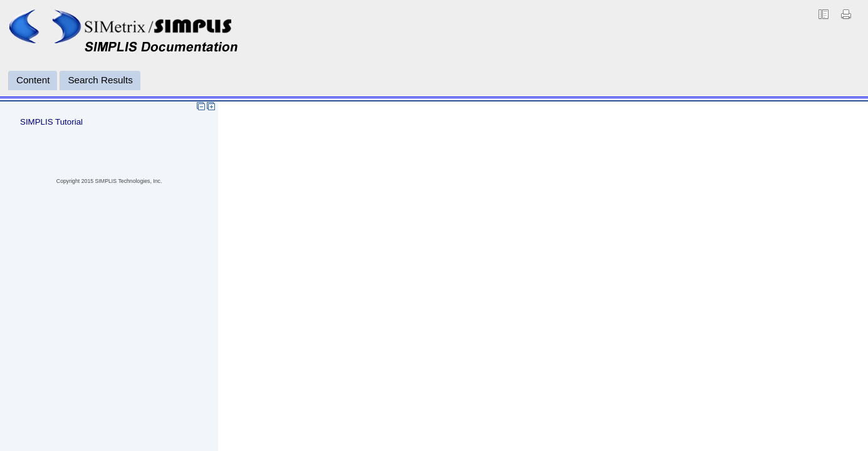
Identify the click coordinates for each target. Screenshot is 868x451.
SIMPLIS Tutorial (51, 122)
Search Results (100, 80)
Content (33, 80)
